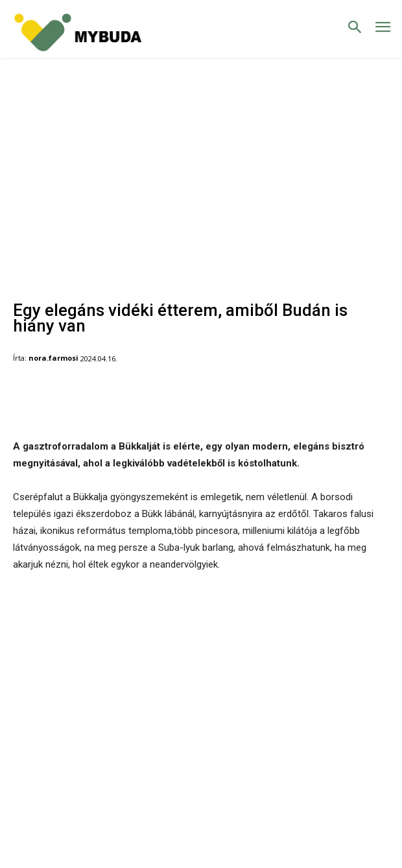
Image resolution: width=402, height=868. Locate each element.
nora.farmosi (53, 358)
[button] (355, 29)
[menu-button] (383, 29)
